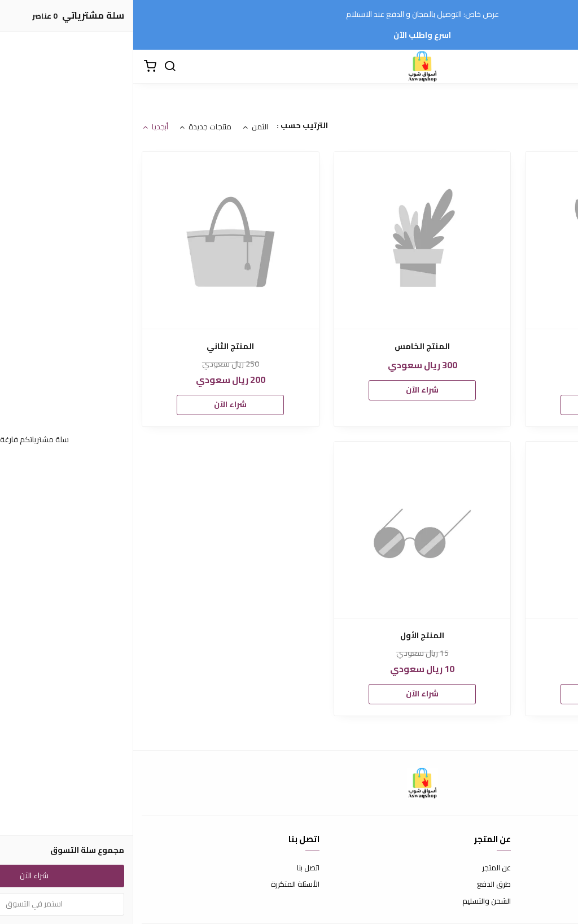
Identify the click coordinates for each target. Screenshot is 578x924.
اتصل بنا (175, 868)
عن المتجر (363, 868)
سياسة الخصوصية (541, 901)
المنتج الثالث (481, 636)
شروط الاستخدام (544, 868)
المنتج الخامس (289, 346)
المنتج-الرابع (481, 346)
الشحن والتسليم (353, 901)
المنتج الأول (289, 636)
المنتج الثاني (97, 346)
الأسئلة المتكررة (162, 884)
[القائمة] (561, 67)
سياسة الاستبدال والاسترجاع (526, 884)
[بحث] (37, 67)
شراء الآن (481, 404)
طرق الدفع (361, 884)
